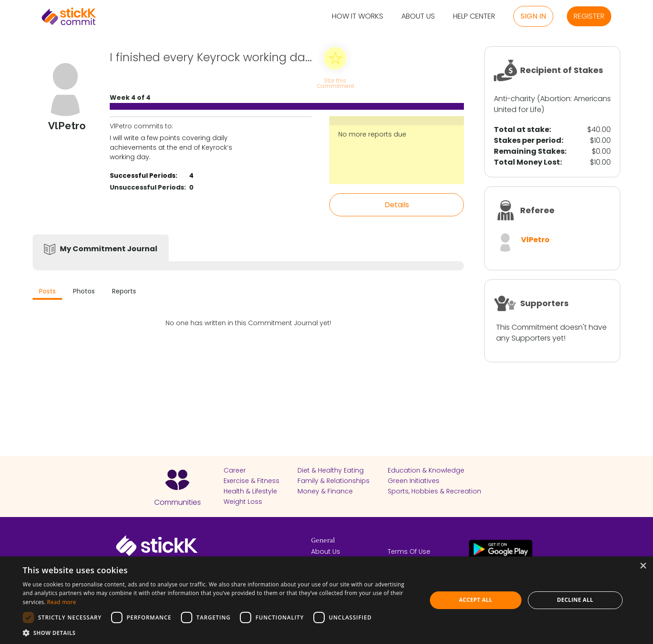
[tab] (47, 292)
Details (397, 205)
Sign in (533, 16)
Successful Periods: (144, 176)
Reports (124, 291)
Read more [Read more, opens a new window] (62, 602)
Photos (84, 291)
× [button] (643, 566)
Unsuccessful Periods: (148, 187)
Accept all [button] (476, 600)
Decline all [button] (575, 600)
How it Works (358, 17)
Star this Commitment (335, 83)
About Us (418, 17)
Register (589, 16)
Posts (47, 291)
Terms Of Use (409, 551)
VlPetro (535, 240)
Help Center (474, 17)
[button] (219, 633)
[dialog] (326, 600)
